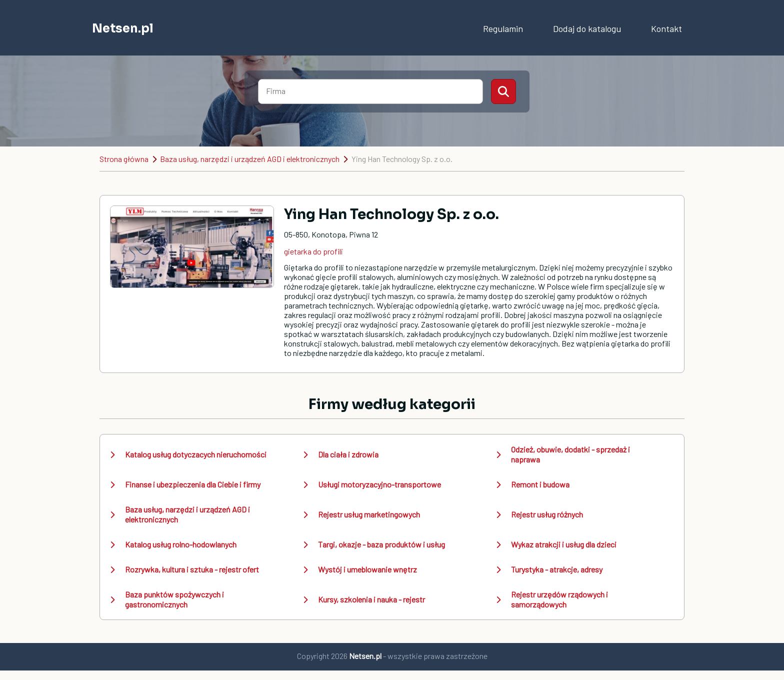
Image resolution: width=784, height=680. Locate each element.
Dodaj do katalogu (587, 28)
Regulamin (503, 28)
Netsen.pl (123, 28)
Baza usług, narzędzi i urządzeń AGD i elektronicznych (250, 159)
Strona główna (124, 159)
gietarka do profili (313, 251)
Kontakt (666, 28)
